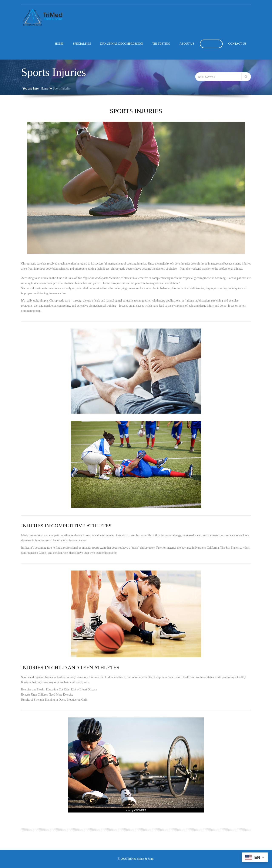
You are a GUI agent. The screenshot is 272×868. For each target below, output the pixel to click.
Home (44, 89)
